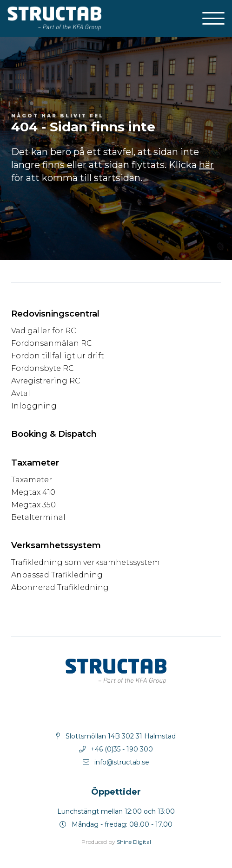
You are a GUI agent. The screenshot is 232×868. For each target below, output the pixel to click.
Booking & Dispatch (54, 434)
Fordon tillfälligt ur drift (58, 356)
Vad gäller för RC (44, 331)
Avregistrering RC (46, 381)
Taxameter (35, 463)
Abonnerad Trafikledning (60, 587)
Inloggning (34, 406)
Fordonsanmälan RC (52, 343)
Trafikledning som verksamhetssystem (86, 562)
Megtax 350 (33, 505)
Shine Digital (134, 842)
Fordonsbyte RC (43, 368)
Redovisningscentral (55, 314)
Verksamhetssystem (56, 545)
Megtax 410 (33, 492)
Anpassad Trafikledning (57, 575)
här (206, 165)
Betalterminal (38, 517)
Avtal (21, 393)
